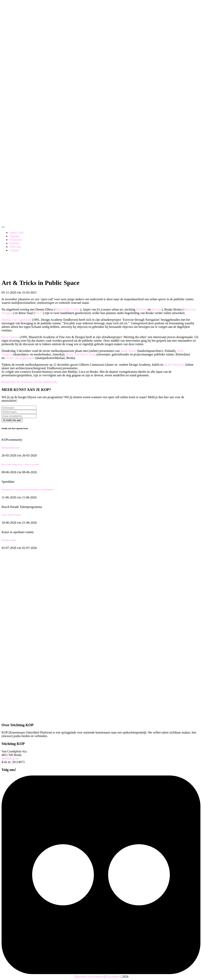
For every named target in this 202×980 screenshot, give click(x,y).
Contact (14, 250)
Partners (15, 243)
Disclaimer (113, 977)
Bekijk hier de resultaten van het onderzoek (29, 382)
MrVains (142, 309)
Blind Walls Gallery (68, 309)
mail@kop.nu (10, 758)
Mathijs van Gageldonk (16, 320)
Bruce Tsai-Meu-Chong (81, 354)
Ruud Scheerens (174, 365)
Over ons (15, 247)
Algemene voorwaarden (89, 977)
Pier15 (39, 313)
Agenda (14, 236)
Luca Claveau (10, 337)
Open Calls (17, 233)
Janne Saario (128, 351)
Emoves (157, 309)
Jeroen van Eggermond (20, 358)
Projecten (15, 240)
